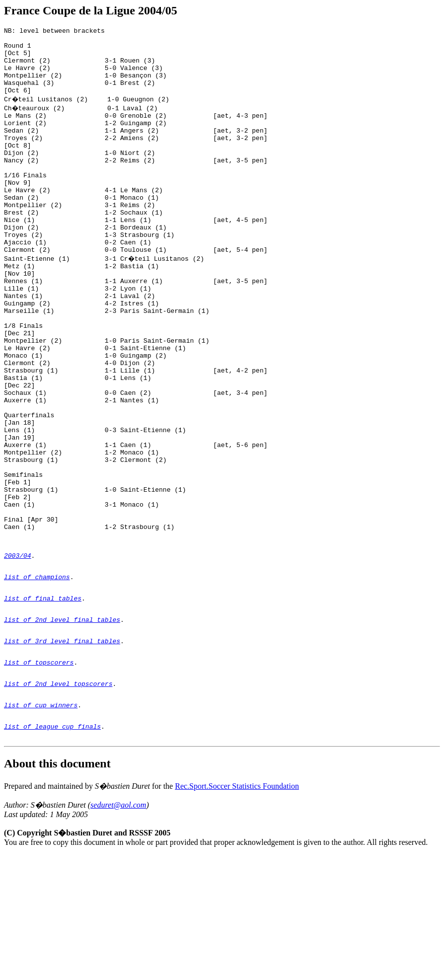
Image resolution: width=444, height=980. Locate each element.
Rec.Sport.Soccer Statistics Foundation (237, 911)
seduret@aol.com (118, 930)
